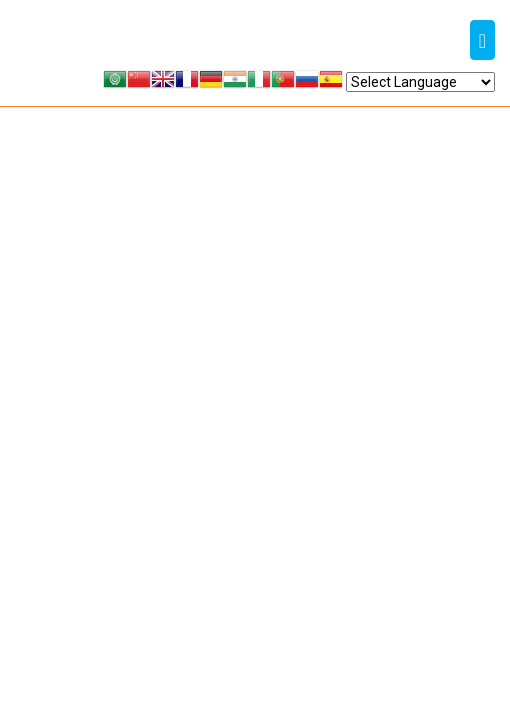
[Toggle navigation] (482, 40)
